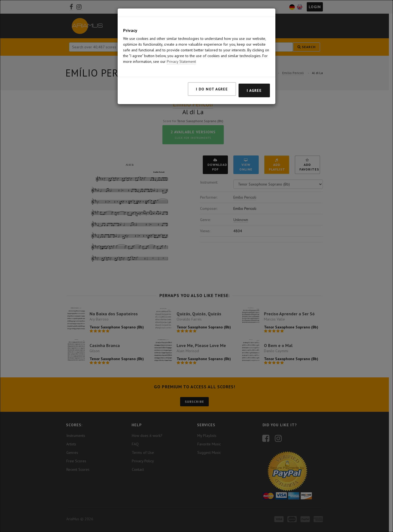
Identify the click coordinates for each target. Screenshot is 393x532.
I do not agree (212, 80)
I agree (254, 82)
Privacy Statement (181, 53)
